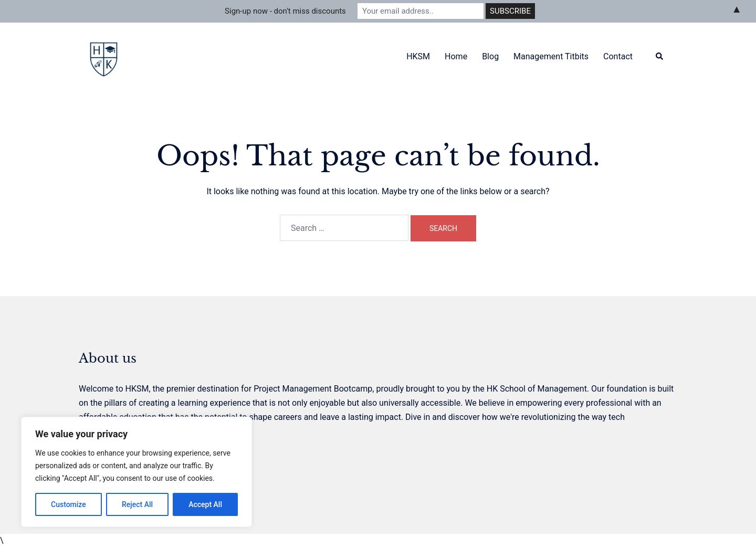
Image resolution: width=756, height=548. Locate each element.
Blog (490, 56)
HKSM (418, 56)
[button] (660, 57)
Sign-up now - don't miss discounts (285, 11)
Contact (618, 56)
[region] (136, 472)
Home (456, 56)
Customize (69, 504)
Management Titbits (551, 56)
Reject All (137, 504)
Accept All (205, 504)
